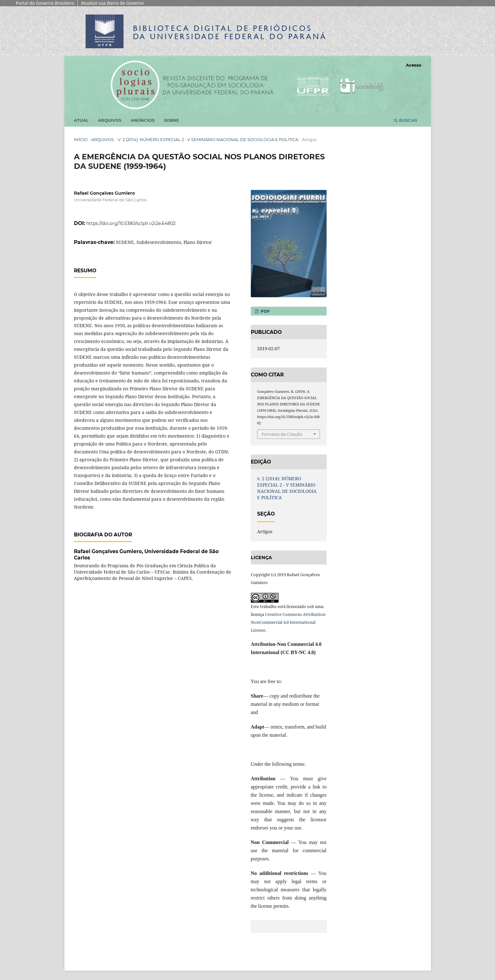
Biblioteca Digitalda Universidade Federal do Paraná (230, 32)
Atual (81, 120)
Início (81, 139)
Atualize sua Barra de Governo (112, 3)
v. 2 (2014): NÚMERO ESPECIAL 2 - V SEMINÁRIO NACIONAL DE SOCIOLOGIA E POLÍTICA (208, 139)
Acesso (414, 65)
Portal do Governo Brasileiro (45, 3)
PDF (265, 311)
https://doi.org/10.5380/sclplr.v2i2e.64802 (131, 223)
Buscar (406, 120)
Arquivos (110, 120)
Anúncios (143, 120)
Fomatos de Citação (282, 434)
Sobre (172, 120)
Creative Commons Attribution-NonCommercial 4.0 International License (289, 622)
